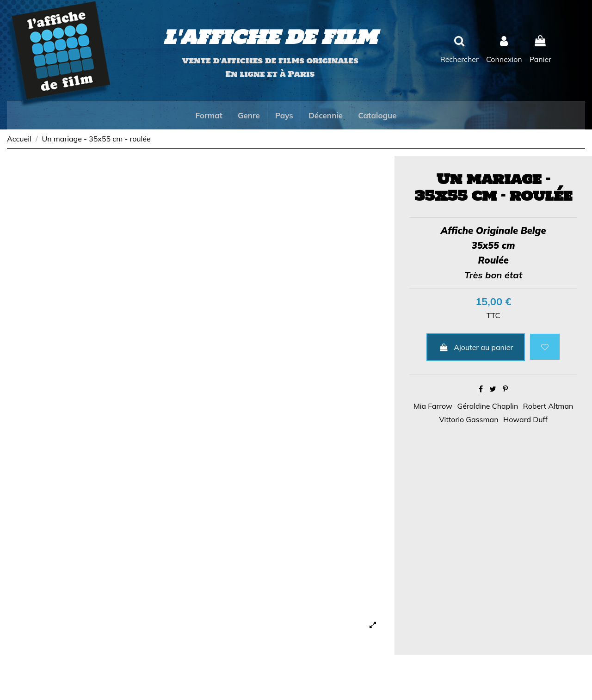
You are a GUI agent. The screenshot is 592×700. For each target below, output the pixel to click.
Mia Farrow (433, 406)
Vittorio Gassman (469, 419)
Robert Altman (548, 406)
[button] (209, 115)
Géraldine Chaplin (488, 406)
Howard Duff (525, 419)
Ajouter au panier (476, 347)
